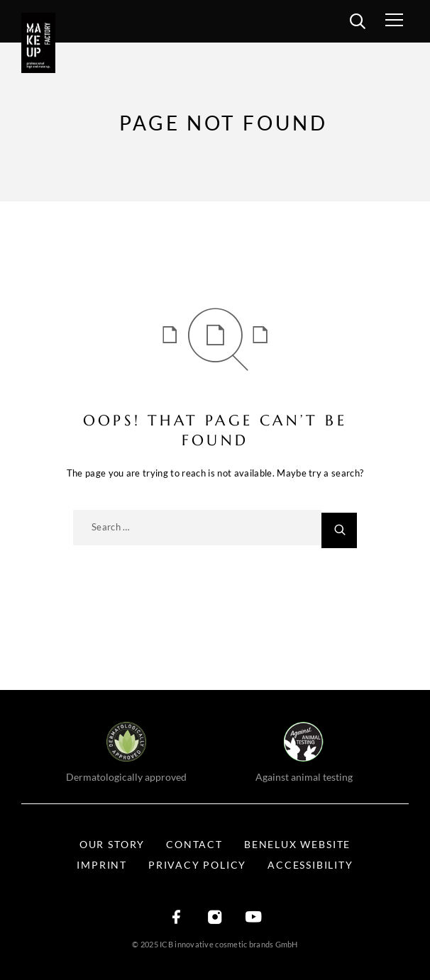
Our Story (112, 844)
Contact (194, 844)
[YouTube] (253, 918)
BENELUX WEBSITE (297, 844)
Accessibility (310, 865)
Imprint (102, 865)
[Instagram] (215, 918)
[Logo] (43, 43)
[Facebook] (177, 918)
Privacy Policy (197, 865)
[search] (357, 23)
